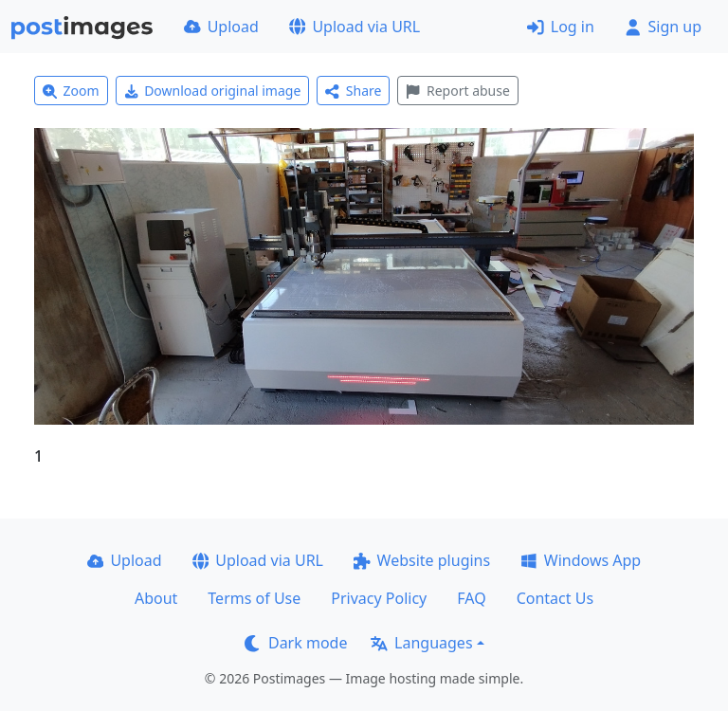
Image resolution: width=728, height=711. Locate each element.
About (156, 598)
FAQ (471, 598)
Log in (561, 27)
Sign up (663, 27)
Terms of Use (254, 598)
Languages (421, 643)
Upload (221, 27)
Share (353, 91)
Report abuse (457, 91)
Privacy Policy (379, 598)
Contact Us (555, 598)
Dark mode (296, 643)
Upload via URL (355, 27)
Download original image (213, 91)
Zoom (71, 91)
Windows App (581, 560)
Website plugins (422, 560)
